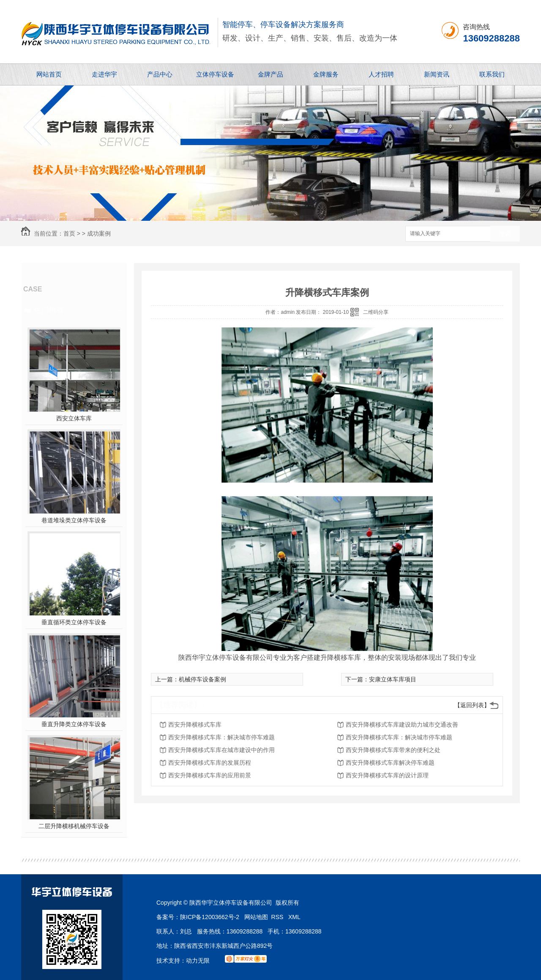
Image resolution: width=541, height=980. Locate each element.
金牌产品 (270, 74)
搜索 (505, 234)
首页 (69, 233)
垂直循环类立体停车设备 (74, 622)
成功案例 (99, 233)
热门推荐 (49, 310)
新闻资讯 (437, 74)
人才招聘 (381, 74)
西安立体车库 (74, 418)
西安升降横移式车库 (195, 725)
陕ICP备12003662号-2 (210, 917)
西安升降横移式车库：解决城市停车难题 (221, 737)
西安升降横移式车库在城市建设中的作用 (221, 750)
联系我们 (492, 74)
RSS (278, 917)
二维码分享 (376, 312)
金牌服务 (326, 74)
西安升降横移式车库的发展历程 (210, 763)
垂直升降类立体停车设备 (74, 724)
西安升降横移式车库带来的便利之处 (393, 750)
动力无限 (198, 961)
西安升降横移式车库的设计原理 (387, 775)
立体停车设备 (215, 74)
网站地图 (256, 917)
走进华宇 (104, 74)
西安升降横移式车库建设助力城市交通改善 (402, 725)
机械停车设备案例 (202, 679)
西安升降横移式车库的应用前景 (210, 775)
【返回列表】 (472, 705)
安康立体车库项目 (393, 679)
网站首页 (49, 74)
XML (294, 917)
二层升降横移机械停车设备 (74, 826)
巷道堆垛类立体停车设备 (74, 520)
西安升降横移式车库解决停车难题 (390, 763)
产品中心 (160, 74)
